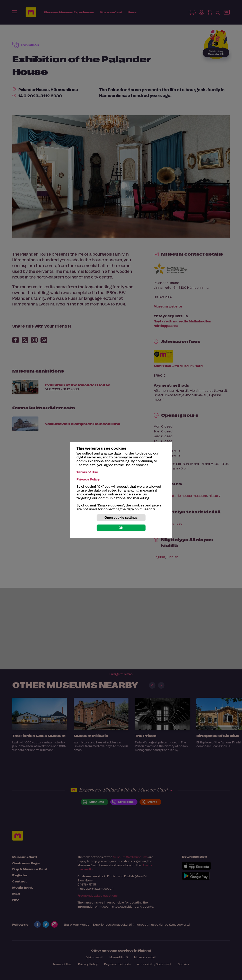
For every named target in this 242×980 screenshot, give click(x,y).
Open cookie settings (121, 518)
